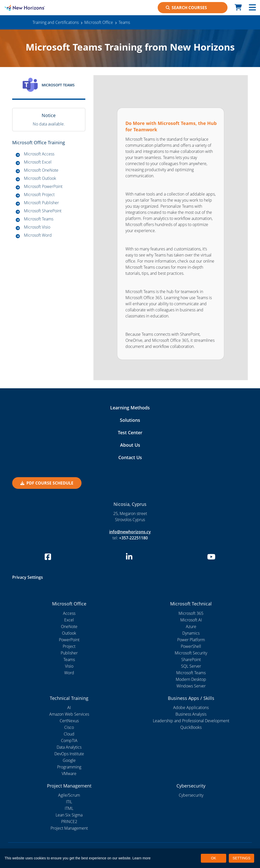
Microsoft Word (38, 235)
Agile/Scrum (69, 795)
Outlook (69, 633)
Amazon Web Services (69, 714)
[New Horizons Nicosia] (32, 8)
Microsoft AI (191, 620)
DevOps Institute (69, 754)
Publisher (69, 653)
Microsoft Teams (39, 219)
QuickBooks (191, 727)
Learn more (142, 858)
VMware (69, 774)
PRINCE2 (69, 822)
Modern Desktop (191, 679)
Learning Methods (130, 408)
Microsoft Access (39, 154)
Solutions (130, 420)
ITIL (69, 802)
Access (69, 613)
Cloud (69, 734)
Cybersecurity (191, 795)
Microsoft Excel (38, 162)
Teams (69, 660)
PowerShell (191, 646)
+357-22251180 (133, 538)
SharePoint (191, 660)
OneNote (69, 626)
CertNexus (69, 721)
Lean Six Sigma (69, 815)
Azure (191, 626)
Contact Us (130, 457)
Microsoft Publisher (41, 203)
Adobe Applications (191, 708)
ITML (69, 808)
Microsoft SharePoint (43, 211)
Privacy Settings (28, 577)
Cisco (69, 727)
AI (69, 708)
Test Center (130, 432)
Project (69, 646)
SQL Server (191, 666)
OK (214, 858)
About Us (130, 445)
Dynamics (191, 633)
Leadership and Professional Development (191, 721)
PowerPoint (69, 640)
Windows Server (191, 686)
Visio (69, 666)
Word (69, 673)
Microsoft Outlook (40, 178)
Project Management (69, 828)
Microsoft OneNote (41, 170)
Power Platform (191, 640)
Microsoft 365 (191, 613)
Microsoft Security (191, 653)
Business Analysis (191, 714)
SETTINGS (241, 858)
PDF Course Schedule (47, 483)
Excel (69, 620)
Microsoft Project (39, 195)
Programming (69, 767)
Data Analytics (69, 747)
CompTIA (69, 741)
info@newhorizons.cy (130, 532)
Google (69, 760)
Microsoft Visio (37, 227)
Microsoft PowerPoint (43, 186)
